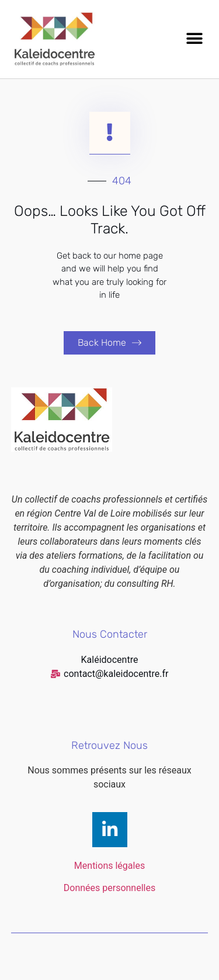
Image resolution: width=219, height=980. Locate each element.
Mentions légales (109, 866)
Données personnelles (109, 888)
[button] (194, 39)
